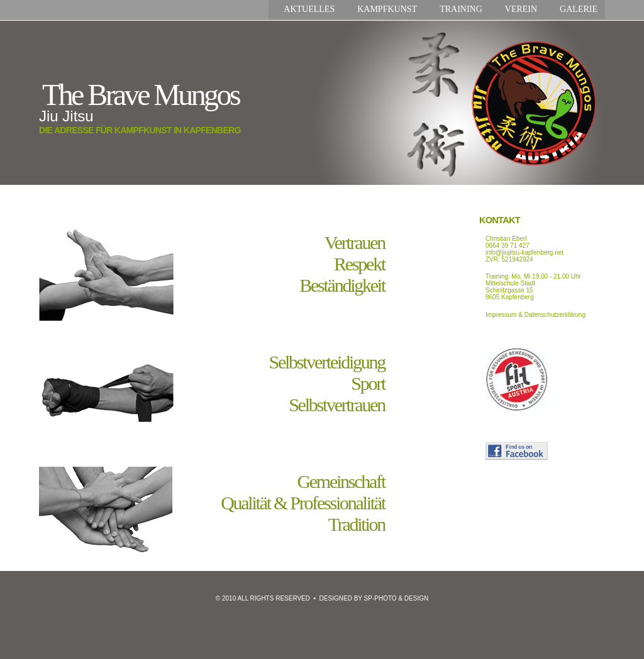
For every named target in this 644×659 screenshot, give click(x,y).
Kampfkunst (387, 9)
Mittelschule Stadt (510, 283)
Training (461, 9)
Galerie (579, 9)
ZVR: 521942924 (509, 259)
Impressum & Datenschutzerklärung (536, 315)
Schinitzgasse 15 (509, 290)
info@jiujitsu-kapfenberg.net (525, 252)
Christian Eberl (506, 239)
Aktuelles (309, 9)
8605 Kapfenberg (510, 297)
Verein (521, 9)
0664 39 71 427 (508, 246)
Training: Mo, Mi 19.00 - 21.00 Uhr (533, 276)
